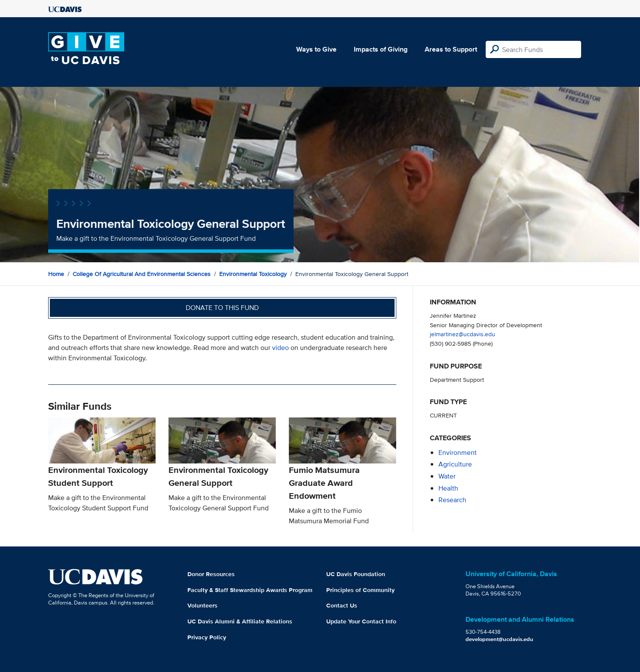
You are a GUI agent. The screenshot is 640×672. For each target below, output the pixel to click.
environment (458, 453)
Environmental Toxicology (253, 274)
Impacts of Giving (381, 49)
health (448, 488)
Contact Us (342, 605)
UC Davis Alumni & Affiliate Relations (240, 621)
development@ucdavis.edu (499, 639)
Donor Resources (211, 574)
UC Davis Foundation (356, 574)
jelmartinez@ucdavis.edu (462, 334)
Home (56, 274)
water (447, 476)
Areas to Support (451, 49)
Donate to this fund (222, 308)
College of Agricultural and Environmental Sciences (142, 274)
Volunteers (202, 605)
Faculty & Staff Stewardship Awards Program (250, 590)
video (280, 348)
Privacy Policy (207, 637)
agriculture (455, 464)
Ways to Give (316, 49)
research (452, 500)
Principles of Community (360, 590)
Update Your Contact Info (361, 621)
